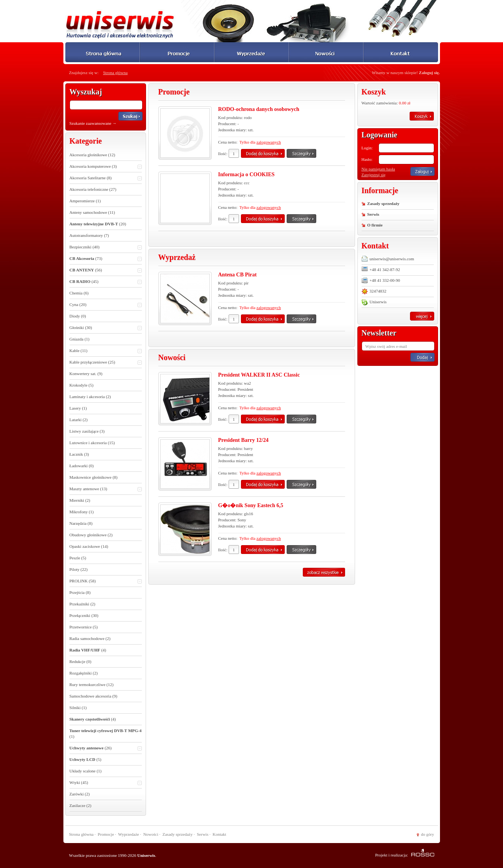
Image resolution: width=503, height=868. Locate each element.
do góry (428, 834)
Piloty (79, 569)
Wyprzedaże (128, 834)
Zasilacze (81, 805)
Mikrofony (82, 512)
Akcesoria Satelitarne (106, 178)
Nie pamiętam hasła (378, 169)
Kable (106, 351)
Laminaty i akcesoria (90, 397)
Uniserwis (374, 302)
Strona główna (115, 73)
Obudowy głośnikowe (91, 535)
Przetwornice (84, 627)
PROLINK (106, 581)
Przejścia (80, 592)
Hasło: (367, 159)
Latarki (79, 420)
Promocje (106, 834)
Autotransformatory (89, 235)
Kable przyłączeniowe (106, 363)
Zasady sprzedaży (383, 203)
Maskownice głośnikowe (94, 477)
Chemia (79, 293)
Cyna (106, 305)
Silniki (78, 708)
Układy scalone (86, 771)
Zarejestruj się (374, 175)
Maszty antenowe (106, 489)
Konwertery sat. (86, 374)
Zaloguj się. (429, 73)
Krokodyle (82, 385)
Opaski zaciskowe (89, 546)
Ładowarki (82, 466)
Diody (78, 316)
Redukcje (81, 661)
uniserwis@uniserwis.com (388, 259)
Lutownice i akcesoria (92, 443)
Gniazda (80, 339)
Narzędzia (81, 523)
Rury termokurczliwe (92, 684)
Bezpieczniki (106, 247)
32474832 (374, 291)
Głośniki (106, 328)
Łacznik (79, 454)
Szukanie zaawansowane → (93, 123)
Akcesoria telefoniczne (93, 189)
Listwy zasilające (87, 431)
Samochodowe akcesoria (94, 696)
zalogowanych (269, 142)
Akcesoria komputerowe (106, 167)
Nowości (151, 834)
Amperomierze (85, 201)
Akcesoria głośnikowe (92, 155)
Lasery (78, 408)
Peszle (78, 558)
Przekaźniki (83, 604)
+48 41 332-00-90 (381, 280)
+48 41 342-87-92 (381, 269)
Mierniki (80, 500)
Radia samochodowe (90, 638)
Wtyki (106, 783)
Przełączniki (84, 615)
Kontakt (219, 834)
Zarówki (80, 794)
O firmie (375, 225)
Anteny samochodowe (92, 212)
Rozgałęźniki (84, 673)
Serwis (373, 214)
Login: (367, 148)
